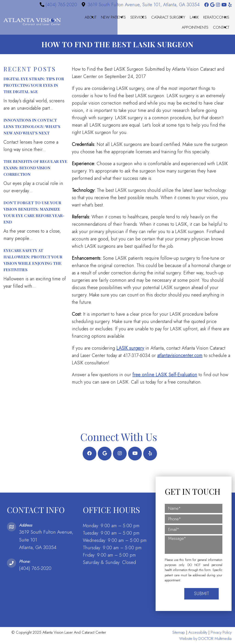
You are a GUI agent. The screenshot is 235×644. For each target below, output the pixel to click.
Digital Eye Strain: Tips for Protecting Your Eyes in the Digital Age (34, 85)
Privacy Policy (221, 632)
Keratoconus (216, 17)
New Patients (113, 17)
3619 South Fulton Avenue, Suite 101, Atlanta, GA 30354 (144, 5)
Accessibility (198, 632)
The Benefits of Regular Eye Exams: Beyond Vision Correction (35, 168)
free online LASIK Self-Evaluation (165, 375)
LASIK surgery (130, 348)
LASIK (194, 17)
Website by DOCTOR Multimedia (205, 638)
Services (138, 17)
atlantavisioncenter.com (180, 355)
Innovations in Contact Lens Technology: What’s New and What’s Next (32, 126)
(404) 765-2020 (61, 5)
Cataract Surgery (168, 17)
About (91, 17)
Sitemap (179, 632)
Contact (221, 27)
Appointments (195, 27)
